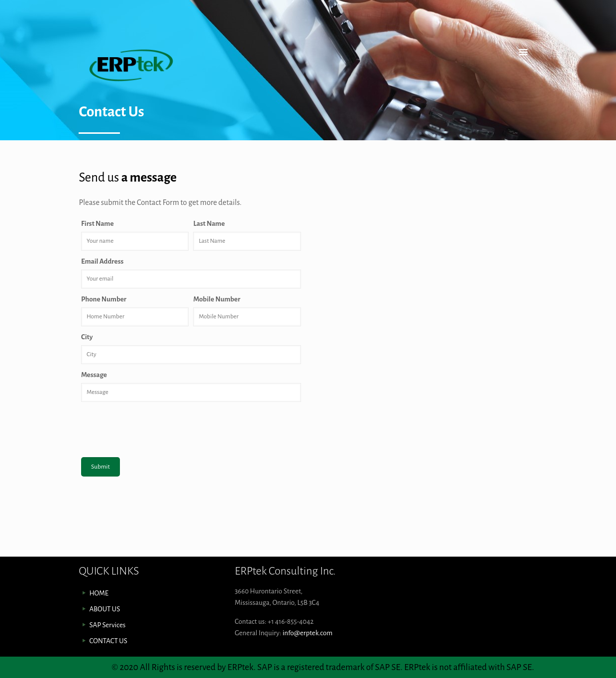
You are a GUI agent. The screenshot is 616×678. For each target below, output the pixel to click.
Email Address (103, 261)
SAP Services (107, 625)
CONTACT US (108, 641)
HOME (99, 593)
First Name (98, 224)
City (88, 337)
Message (95, 375)
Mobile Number (217, 299)
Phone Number (104, 299)
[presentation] (157, 426)
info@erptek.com (308, 633)
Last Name (209, 224)
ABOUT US (104, 609)
